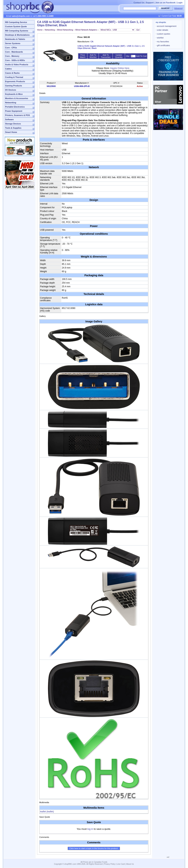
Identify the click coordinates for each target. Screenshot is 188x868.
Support (150, 3)
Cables (8, 69)
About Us (130, 864)
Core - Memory (12, 56)
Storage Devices (13, 124)
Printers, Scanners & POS (18, 115)
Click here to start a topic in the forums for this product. (94, 848)
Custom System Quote (16, 26)
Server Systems (13, 43)
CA (92, 42)
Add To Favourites (106, 56)
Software (9, 119)
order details (162, 30)
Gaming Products (14, 86)
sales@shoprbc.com (21, 16)
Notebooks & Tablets (15, 39)
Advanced (178, 8)
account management (166, 26)
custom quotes (163, 34)
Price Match (83, 56)
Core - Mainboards (14, 52)
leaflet (47, 812)
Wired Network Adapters (86, 30)
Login (180, 3)
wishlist (160, 38)
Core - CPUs (11, 48)
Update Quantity (119, 56)
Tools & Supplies (13, 128)
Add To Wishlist (93, 56)
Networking (11, 103)
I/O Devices (11, 90)
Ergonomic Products (15, 81)
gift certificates (163, 45)
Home (40, 30)
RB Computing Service (16, 22)
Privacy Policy (110, 864)
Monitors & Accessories (17, 98)
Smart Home (11, 132)
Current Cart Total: (172, 16)
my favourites (162, 42)
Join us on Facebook (165, 3)
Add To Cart (141, 56)
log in (90, 829)
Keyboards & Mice (14, 94)
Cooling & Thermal (14, 77)
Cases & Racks (12, 73)
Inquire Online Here (120, 68)
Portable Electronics (15, 107)
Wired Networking (65, 30)
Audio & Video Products (17, 65)
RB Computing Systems (17, 31)
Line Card (121, 864)
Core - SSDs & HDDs (15, 60)
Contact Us (139, 3)
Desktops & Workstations (17, 35)
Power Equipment (14, 111)
